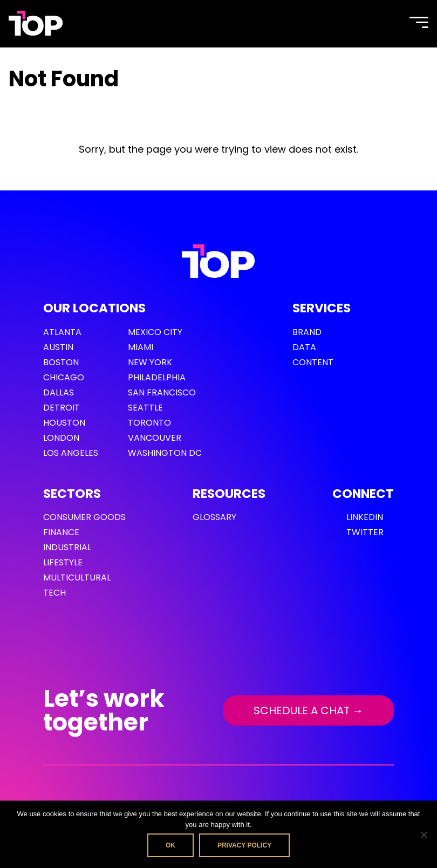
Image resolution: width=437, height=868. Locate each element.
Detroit (62, 408)
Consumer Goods (84, 517)
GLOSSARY (214, 517)
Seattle (145, 408)
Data (304, 347)
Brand (307, 332)
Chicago (64, 377)
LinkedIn (365, 517)
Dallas (59, 392)
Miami (141, 347)
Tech (54, 593)
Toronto (149, 423)
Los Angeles (71, 453)
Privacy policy (244, 845)
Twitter (365, 532)
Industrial (67, 547)
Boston (61, 362)
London (61, 438)
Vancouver (155, 438)
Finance (61, 532)
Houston (64, 423)
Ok (170, 845)
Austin (58, 347)
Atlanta (62, 332)
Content (313, 362)
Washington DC (165, 453)
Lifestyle (63, 562)
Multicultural (77, 577)
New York (150, 362)
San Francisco (162, 392)
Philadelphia (157, 377)
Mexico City (155, 332)
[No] (424, 835)
